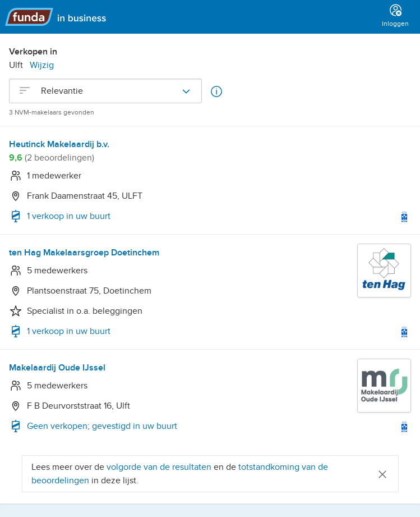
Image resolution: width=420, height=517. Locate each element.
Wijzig (42, 65)
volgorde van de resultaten (159, 467)
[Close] (382, 473)
